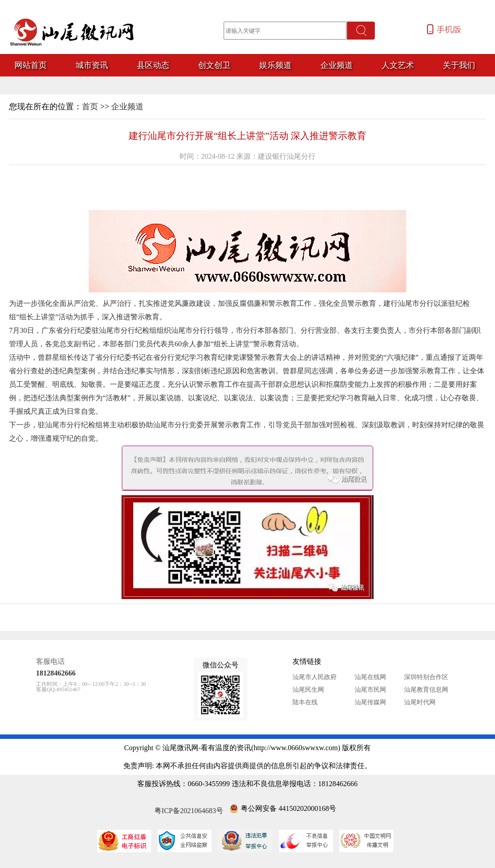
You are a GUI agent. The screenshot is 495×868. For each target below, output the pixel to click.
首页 (90, 107)
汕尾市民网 (370, 690)
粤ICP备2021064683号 (189, 811)
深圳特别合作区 (426, 677)
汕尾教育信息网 (426, 690)
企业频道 (127, 107)
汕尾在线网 (370, 677)
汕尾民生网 (308, 690)
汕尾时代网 (420, 702)
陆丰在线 (305, 702)
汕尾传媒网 (370, 702)
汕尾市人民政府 (315, 677)
